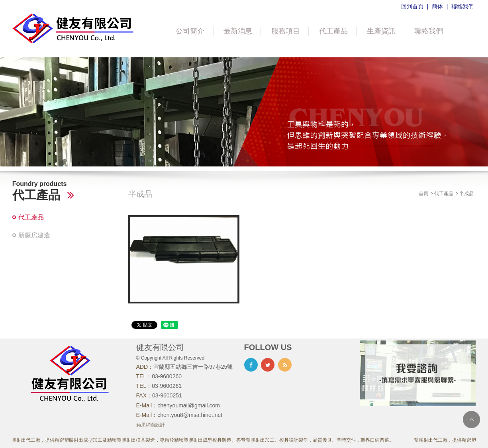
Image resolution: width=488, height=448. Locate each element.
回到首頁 (412, 6)
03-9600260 (167, 376)
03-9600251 (167, 395)
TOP (471, 420)
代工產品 (333, 31)
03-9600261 (167, 386)
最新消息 (238, 31)
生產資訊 (381, 31)
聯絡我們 (463, 6)
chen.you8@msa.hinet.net (190, 415)
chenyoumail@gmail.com (189, 405)
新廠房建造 (34, 235)
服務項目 (286, 31)
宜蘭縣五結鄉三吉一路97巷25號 (193, 367)
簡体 (437, 6)
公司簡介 (190, 31)
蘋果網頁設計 (151, 425)
